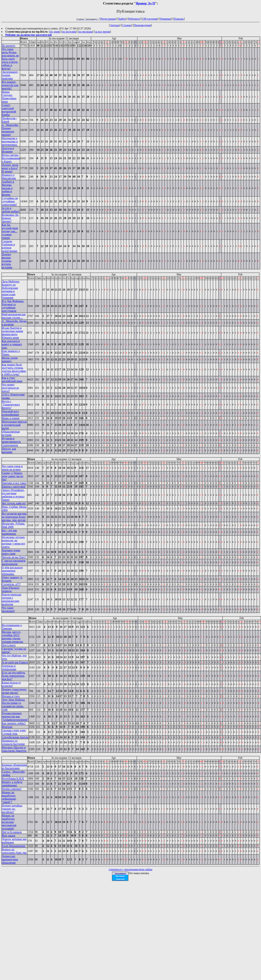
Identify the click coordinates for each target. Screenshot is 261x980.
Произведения (143, 25)
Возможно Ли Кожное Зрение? (10, 218)
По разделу (9, 46)
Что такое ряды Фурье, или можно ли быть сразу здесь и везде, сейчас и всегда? (10, 59)
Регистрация (108, 19)
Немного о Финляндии (9, 177)
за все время (102, 32)
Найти (122, 19)
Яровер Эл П (145, 3)
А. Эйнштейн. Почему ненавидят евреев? (10, 130)
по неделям (69, 32)
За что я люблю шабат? (11, 210)
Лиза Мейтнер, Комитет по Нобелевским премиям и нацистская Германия (11, 290)
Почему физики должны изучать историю (7, 261)
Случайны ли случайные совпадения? (10, 201)
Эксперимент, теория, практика (10, 75)
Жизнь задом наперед (10, 359)
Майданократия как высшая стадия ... (14, 316)
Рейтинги (134, 19)
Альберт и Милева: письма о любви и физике (8, 188)
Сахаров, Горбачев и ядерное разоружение (10, 246)
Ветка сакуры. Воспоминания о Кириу (11, 158)
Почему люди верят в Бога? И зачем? (10, 168)
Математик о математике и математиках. (10, 141)
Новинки (166, 19)
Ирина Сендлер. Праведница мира (9, 97)
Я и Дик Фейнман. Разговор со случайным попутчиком (13, 306)
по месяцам (85, 32)
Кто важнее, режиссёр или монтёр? (10, 85)
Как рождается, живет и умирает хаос (12, 344)
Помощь (179, 19)
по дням (55, 32)
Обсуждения (150, 19)
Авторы (115, 25)
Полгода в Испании (8, 150)
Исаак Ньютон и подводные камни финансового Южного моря (12, 333)
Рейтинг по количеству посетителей (28, 35)
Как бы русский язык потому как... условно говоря (10, 231)
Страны (127, 25)
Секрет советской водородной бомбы (9, 110)
